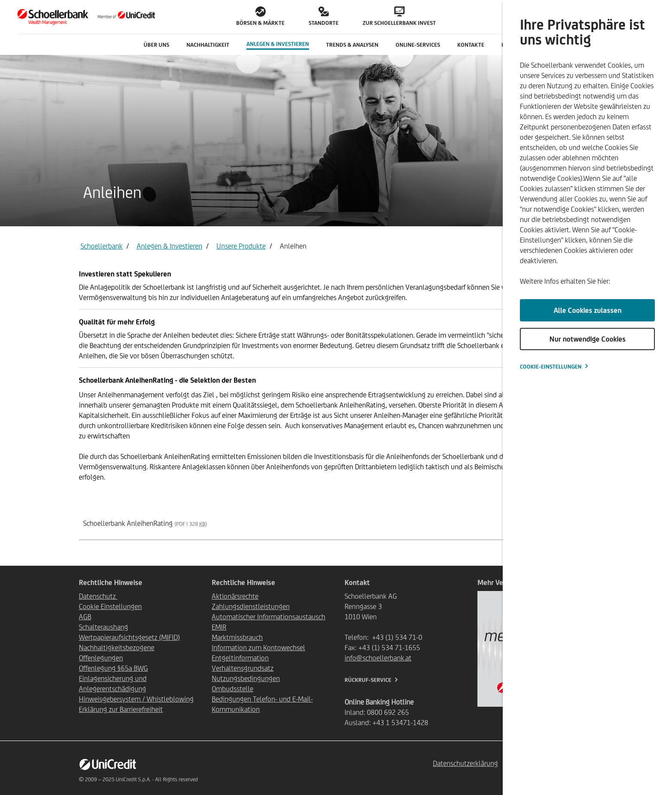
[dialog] (587, 397)
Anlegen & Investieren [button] (278, 44)
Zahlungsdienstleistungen (251, 606)
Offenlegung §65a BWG (113, 668)
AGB (85, 617)
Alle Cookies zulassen (588, 310)
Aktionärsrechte (235, 596)
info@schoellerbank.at (378, 658)
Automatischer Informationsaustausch (268, 617)
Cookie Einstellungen (110, 606)
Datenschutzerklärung (465, 763)
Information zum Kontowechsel (258, 648)
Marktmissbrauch (237, 637)
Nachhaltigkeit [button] (208, 45)
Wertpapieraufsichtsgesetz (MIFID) (129, 637)
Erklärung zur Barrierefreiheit (121, 709)
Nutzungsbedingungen (246, 678)
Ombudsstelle (232, 689)
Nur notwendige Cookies (588, 339)
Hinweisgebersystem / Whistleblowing (136, 699)
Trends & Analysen (352, 45)
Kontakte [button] (471, 45)
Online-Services (418, 45)
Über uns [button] (156, 45)
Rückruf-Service (368, 680)
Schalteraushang (103, 627)
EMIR (219, 627)
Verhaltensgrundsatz (243, 668)
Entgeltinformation (240, 658)
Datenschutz (98, 596)
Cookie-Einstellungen (551, 367)
